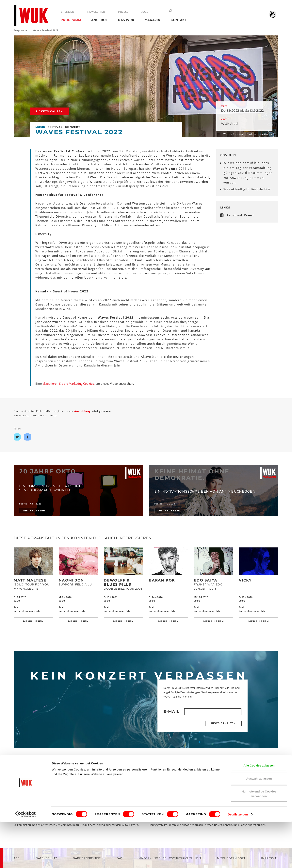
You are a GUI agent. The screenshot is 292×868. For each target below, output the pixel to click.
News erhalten (223, 723)
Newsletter (96, 12)
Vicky (245, 580)
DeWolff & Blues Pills (117, 582)
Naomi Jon (71, 580)
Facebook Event (240, 215)
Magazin (153, 20)
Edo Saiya (206, 580)
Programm (71, 20)
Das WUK (126, 20)
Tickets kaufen (49, 111)
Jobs (145, 12)
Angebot (99, 20)
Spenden (68, 12)
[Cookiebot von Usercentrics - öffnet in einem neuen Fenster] (26, 860)
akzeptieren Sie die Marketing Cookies (68, 384)
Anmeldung (83, 411)
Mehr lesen (33, 621)
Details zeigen (238, 860)
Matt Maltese (30, 580)
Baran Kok (162, 580)
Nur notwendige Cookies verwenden (259, 840)
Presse (123, 12)
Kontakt (178, 20)
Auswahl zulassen (259, 824)
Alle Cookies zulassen (259, 811)
